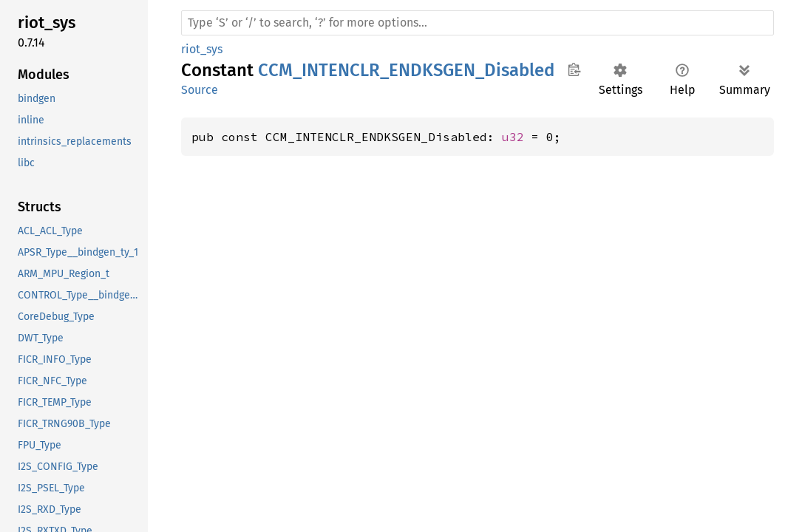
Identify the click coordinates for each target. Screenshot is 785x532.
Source (200, 90)
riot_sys (202, 49)
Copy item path (574, 69)
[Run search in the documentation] (478, 23)
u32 (513, 137)
